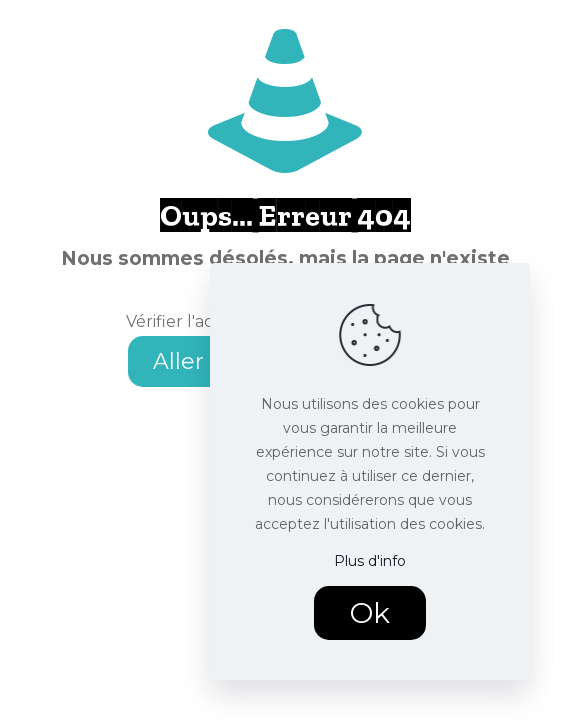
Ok (370, 613)
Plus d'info (370, 561)
